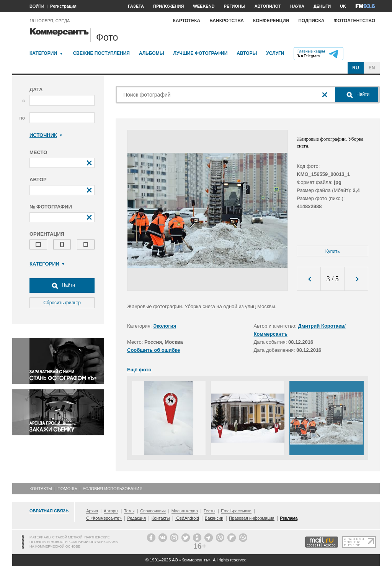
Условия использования (113, 489)
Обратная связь (49, 511)
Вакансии (214, 518)
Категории (43, 53)
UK (343, 6)
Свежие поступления (101, 53)
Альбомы (152, 53)
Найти (62, 285)
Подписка (311, 21)
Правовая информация (252, 518)
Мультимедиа (185, 511)
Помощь (67, 489)
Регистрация (63, 6)
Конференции (271, 21)
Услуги (275, 53)
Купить (333, 251)
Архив (92, 511)
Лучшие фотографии (200, 53)
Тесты (210, 511)
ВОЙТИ (37, 6)
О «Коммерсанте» (104, 518)
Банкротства (227, 21)
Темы (129, 511)
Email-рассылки (236, 511)
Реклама (289, 518)
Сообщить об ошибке (154, 350)
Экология (165, 326)
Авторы (247, 53)
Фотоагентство (354, 21)
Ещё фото (139, 370)
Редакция (136, 518)
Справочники (153, 511)
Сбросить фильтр (62, 303)
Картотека (187, 21)
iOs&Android (187, 518)
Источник (46, 135)
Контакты (41, 489)
